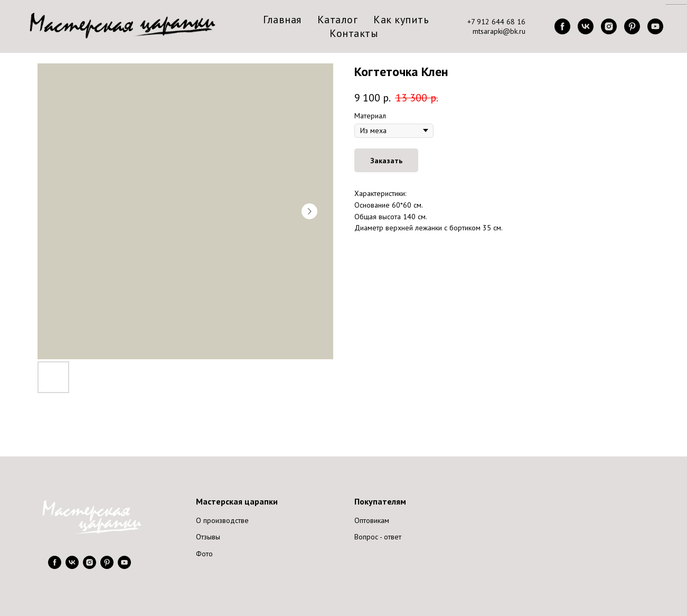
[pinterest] (632, 26)
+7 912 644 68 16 (496, 22)
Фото (204, 554)
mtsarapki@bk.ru (499, 31)
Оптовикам (372, 520)
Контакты (354, 33)
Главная (282, 20)
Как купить (401, 20)
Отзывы (208, 537)
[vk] (586, 26)
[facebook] (562, 26)
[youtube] (655, 26)
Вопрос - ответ (378, 537)
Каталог (338, 20)
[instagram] (609, 26)
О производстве (222, 520)
